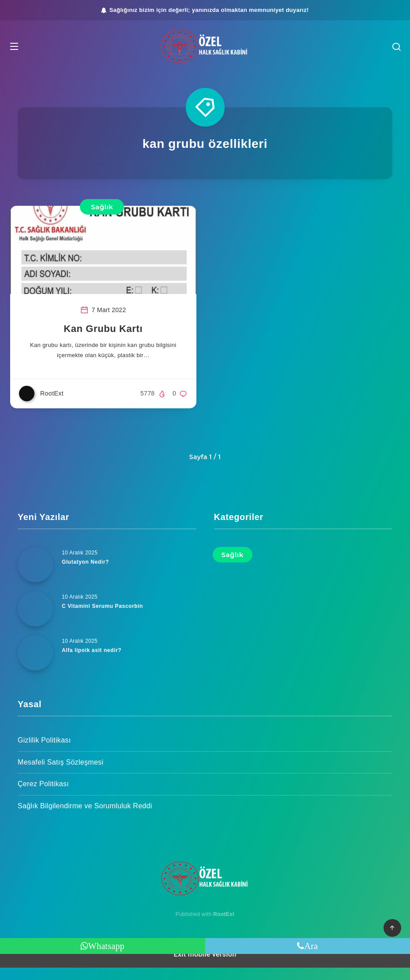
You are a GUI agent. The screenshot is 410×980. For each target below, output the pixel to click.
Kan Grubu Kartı (107, 340)
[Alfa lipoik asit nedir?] (35, 665)
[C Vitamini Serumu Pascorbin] (35, 621)
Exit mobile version (205, 967)
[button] (24, 46)
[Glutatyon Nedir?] (35, 577)
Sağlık (106, 207)
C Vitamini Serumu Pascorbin (105, 618)
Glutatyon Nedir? (87, 574)
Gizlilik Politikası (44, 752)
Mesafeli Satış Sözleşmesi (60, 775)
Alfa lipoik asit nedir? (94, 662)
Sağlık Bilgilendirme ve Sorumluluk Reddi (85, 818)
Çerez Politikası (43, 796)
